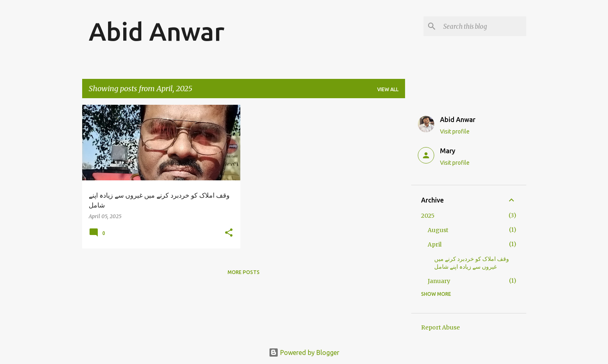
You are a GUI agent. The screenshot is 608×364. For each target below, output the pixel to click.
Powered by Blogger (304, 352)
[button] (229, 233)
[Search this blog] (483, 26)
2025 (428, 216)
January (439, 281)
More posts (244, 272)
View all (388, 89)
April (435, 244)
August (438, 230)
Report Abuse (440, 327)
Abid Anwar (157, 31)
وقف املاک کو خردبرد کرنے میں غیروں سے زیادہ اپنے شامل (472, 263)
